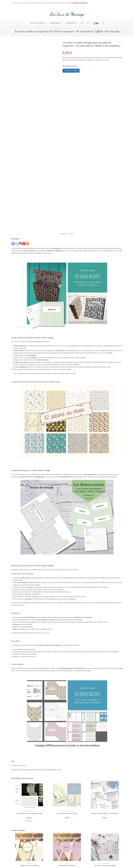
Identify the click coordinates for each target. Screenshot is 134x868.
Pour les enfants (69, 776)
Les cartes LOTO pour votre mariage (105, 830)
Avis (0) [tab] (72, 199)
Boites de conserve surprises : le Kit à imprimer (105, 778)
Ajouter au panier (71, 71)
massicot (73, 564)
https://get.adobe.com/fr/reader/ (83, 582)
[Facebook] (13, 208)
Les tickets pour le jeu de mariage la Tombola (29, 778)
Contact (102, 860)
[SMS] (17, 208)
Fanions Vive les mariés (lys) (67, 830)
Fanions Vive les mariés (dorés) (29, 830)
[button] (70, 66)
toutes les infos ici (80, 3)
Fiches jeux (25, 776)
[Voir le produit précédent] (119, 42)
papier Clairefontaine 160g (29, 442)
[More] (27, 208)
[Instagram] (20, 208)
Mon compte (102, 864)
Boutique (102, 856)
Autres (63, 776)
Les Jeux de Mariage (67, 14)
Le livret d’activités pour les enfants (67, 778)
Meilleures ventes (32, 776)
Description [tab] (64, 199)
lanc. (41, 442)
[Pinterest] (24, 208)
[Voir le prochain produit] (122, 42)
